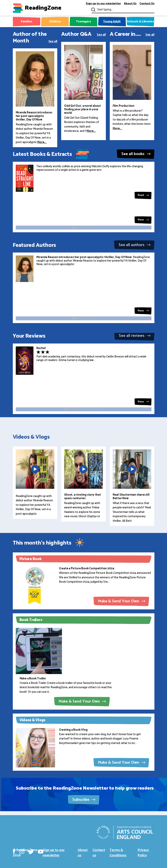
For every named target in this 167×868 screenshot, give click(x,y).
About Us (130, 4)
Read (143, 195)
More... (42, 142)
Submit (93, 10)
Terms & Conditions (118, 853)
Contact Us (147, 4)
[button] (74, 228)
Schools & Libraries (141, 22)
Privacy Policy (143, 853)
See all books (136, 154)
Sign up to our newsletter (103, 4)
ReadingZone (43, 8)
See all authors (135, 245)
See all (53, 41)
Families (27, 22)
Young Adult (112, 22)
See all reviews (135, 336)
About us (83, 853)
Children (55, 22)
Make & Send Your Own (122, 601)
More (143, 220)
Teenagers (83, 22)
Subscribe (84, 800)
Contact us (99, 853)
